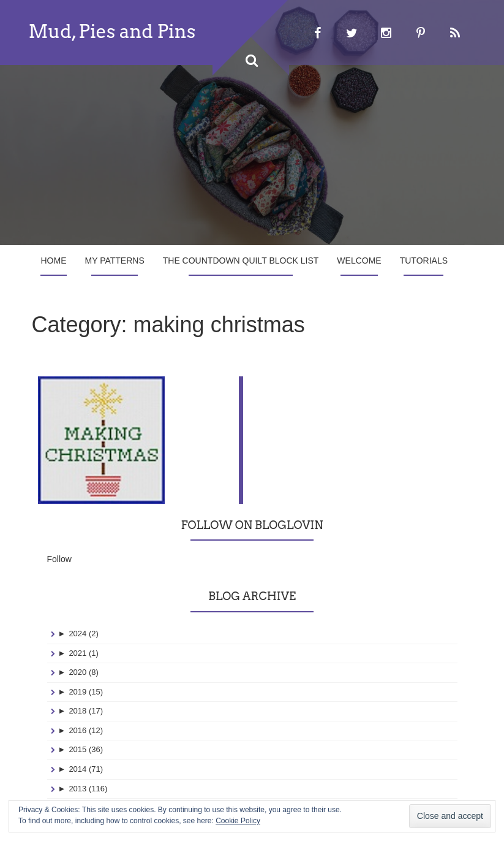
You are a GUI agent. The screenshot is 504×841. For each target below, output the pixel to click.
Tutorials (424, 261)
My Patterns (115, 261)
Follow (59, 508)
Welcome (359, 261)
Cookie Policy (238, 821)
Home (54, 261)
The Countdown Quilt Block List (241, 261)
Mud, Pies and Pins (112, 31)
